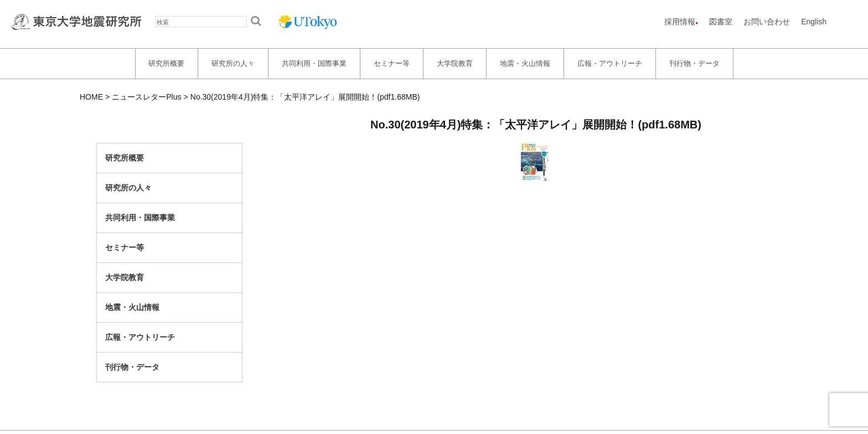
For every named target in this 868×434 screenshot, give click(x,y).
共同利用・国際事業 (314, 63)
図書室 (721, 22)
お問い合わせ (767, 22)
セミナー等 (392, 63)
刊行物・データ (694, 63)
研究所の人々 (233, 63)
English (814, 22)
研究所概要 (166, 63)
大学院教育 (455, 63)
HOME (91, 97)
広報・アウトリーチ (610, 63)
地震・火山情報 (525, 63)
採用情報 (680, 22)
